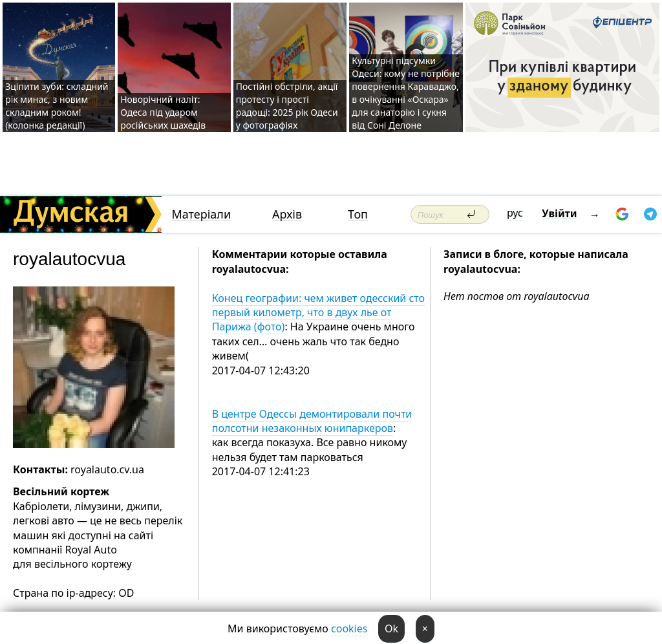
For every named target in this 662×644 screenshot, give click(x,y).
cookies (349, 628)
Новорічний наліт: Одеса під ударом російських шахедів (163, 112)
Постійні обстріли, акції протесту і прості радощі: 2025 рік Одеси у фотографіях (287, 106)
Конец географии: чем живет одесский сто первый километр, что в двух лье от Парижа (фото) (318, 313)
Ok (391, 628)
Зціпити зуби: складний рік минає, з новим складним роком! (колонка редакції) (57, 106)
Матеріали (201, 214)
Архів (287, 214)
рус (515, 213)
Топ (358, 214)
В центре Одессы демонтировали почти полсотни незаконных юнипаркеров (312, 421)
